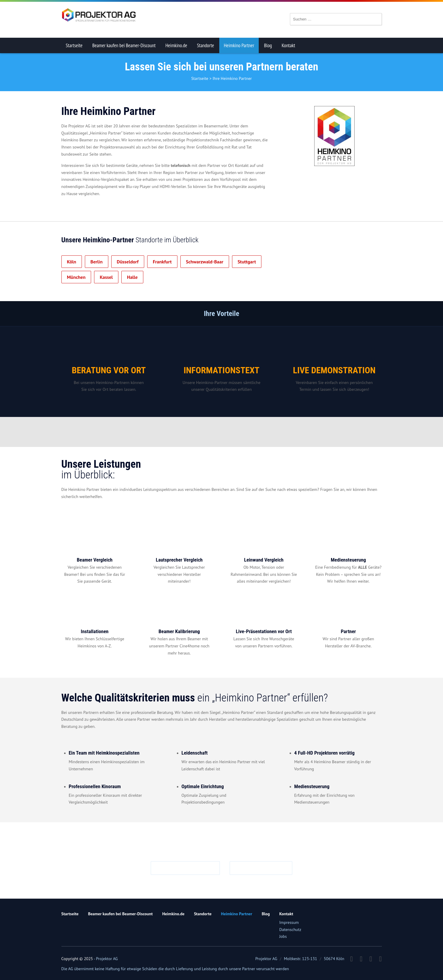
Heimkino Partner (239, 45)
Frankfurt (162, 262)
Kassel (106, 277)
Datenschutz (290, 930)
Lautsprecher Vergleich (179, 560)
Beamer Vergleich (95, 560)
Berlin (97, 262)
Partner (348, 631)
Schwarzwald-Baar (205, 262)
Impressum (289, 922)
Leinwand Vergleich (264, 560)
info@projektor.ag (188, 868)
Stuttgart (247, 262)
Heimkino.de (176, 45)
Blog (268, 45)
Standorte (206, 45)
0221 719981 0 (264, 868)
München (76, 277)
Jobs (283, 936)
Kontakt (288, 45)
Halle (132, 277)
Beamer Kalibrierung (179, 631)
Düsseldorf (128, 262)
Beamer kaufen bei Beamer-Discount (124, 45)
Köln (72, 262)
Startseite (74, 45)
